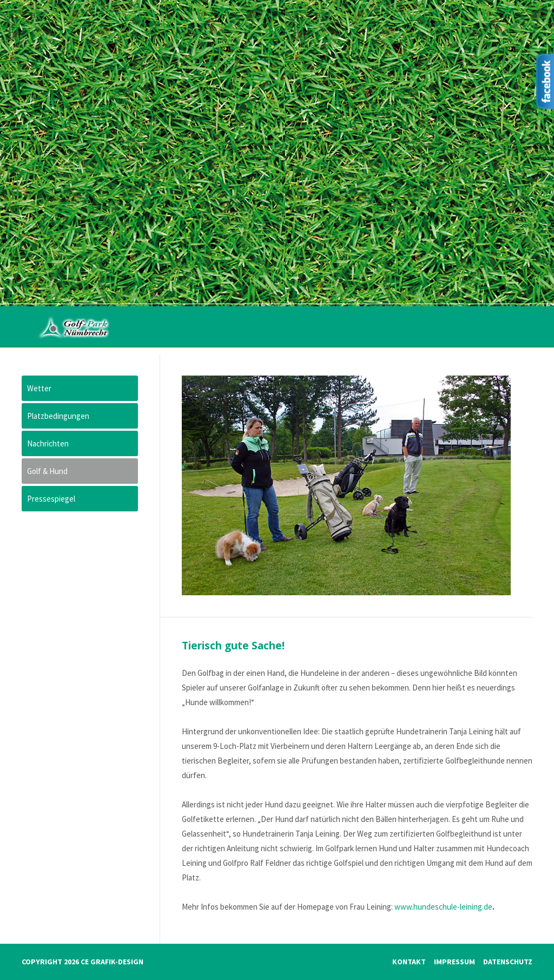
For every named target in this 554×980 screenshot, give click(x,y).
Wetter (39, 388)
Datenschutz (508, 962)
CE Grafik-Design (112, 962)
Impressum (454, 962)
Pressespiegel (51, 499)
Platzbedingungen (58, 416)
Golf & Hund (47, 471)
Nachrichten (48, 443)
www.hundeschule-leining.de (443, 907)
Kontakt (409, 962)
